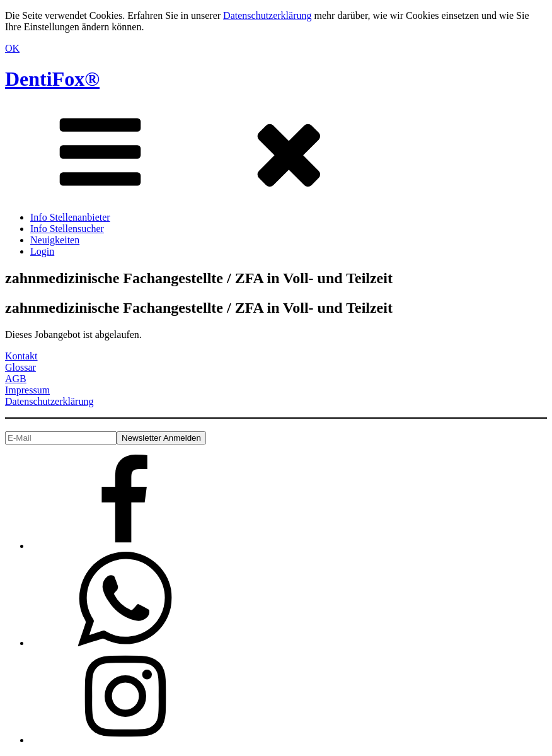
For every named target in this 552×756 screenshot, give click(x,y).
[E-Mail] (61, 438)
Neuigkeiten (55, 240)
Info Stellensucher (67, 229)
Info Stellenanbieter (70, 217)
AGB (16, 379)
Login (42, 251)
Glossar (20, 367)
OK (12, 48)
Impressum (27, 390)
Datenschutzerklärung (267, 15)
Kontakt (21, 356)
